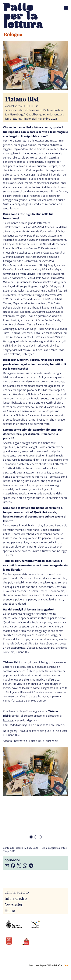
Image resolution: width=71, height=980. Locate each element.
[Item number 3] (40, 837)
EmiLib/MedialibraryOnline (19, 725)
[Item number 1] (31, 837)
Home (10, 910)
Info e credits (16, 898)
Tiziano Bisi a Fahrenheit (43, 741)
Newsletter (14, 904)
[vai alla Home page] (23, 21)
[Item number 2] (36, 837)
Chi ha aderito (17, 892)
